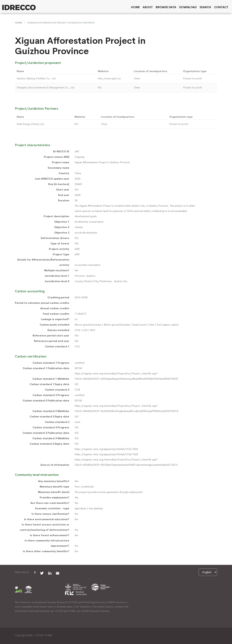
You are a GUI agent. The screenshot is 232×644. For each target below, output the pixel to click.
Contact (221, 7)
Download (188, 7)
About (148, 7)
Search (205, 7)
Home (135, 7)
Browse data (166, 7)
